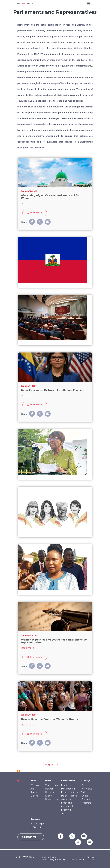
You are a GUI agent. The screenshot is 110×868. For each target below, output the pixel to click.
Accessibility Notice (53, 860)
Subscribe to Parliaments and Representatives (19, 771)
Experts (34, 796)
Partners (35, 792)
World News (51, 785)
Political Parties (69, 796)
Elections (66, 785)
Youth (64, 813)
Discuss (35, 819)
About (34, 781)
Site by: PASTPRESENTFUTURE (82, 858)
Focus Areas (68, 781)
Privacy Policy (49, 857)
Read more (27, 204)
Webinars (86, 803)
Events (49, 796)
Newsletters (51, 799)
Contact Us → (31, 837)
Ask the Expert (38, 824)
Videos (85, 792)
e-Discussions (37, 827)
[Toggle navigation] (89, 4)
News (48, 781)
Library (86, 781)
